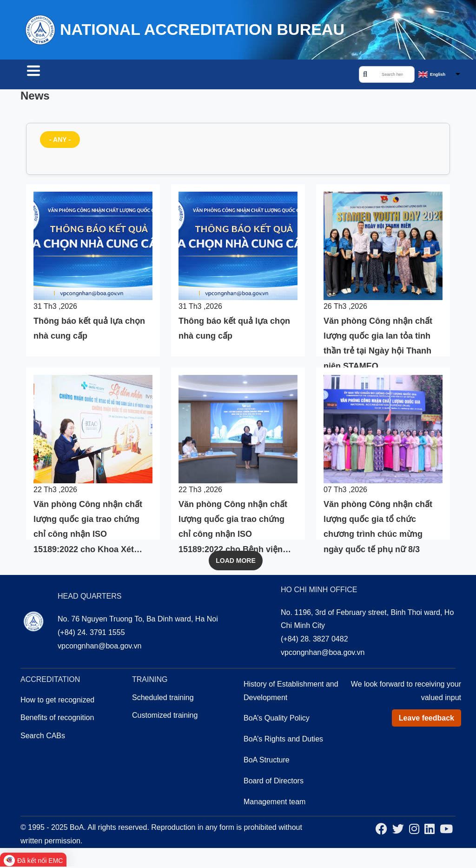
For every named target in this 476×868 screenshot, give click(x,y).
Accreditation (128, 75)
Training (189, 75)
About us (240, 75)
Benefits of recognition (57, 719)
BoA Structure (267, 761)
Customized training (165, 717)
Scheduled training (163, 699)
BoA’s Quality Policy (277, 719)
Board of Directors (274, 782)
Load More (236, 562)
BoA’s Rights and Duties (283, 740)
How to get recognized (57, 701)
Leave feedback (426, 719)
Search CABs (57, 75)
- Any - (60, 141)
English (438, 75)
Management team (274, 803)
